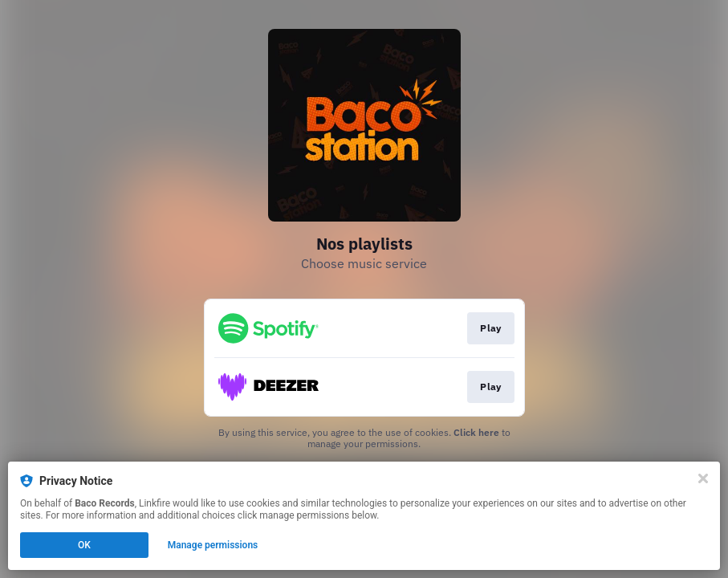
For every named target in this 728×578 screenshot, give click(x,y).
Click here (476, 432)
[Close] (703, 478)
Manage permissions (213, 545)
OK (84, 545)
